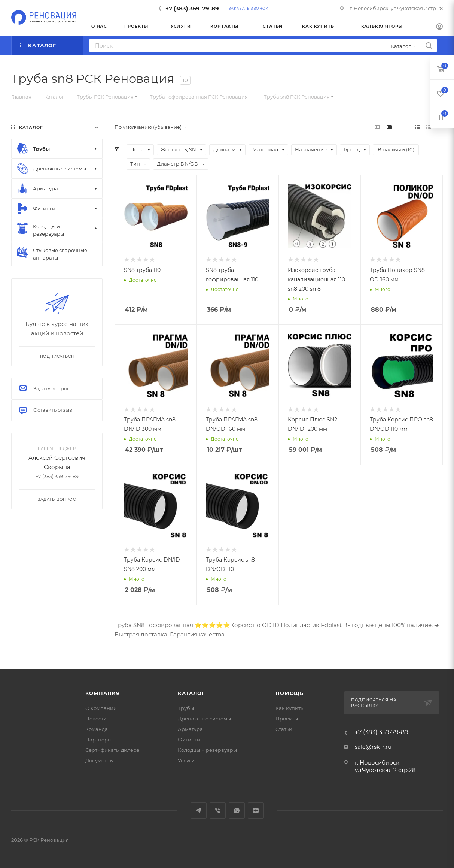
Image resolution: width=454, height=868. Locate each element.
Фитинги (189, 740)
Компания (103, 693)
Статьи (284, 729)
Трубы (186, 708)
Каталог (191, 693)
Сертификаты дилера (112, 750)
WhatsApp (237, 810)
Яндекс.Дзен (256, 810)
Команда (97, 729)
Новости (96, 719)
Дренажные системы (204, 719)
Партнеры (98, 740)
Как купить (289, 708)
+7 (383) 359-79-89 (192, 8)
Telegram (199, 810)
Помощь (290, 693)
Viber (218, 810)
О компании (101, 708)
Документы (100, 760)
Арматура (190, 729)
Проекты (287, 719)
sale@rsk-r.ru (373, 747)
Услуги (186, 760)
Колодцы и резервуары (207, 750)
